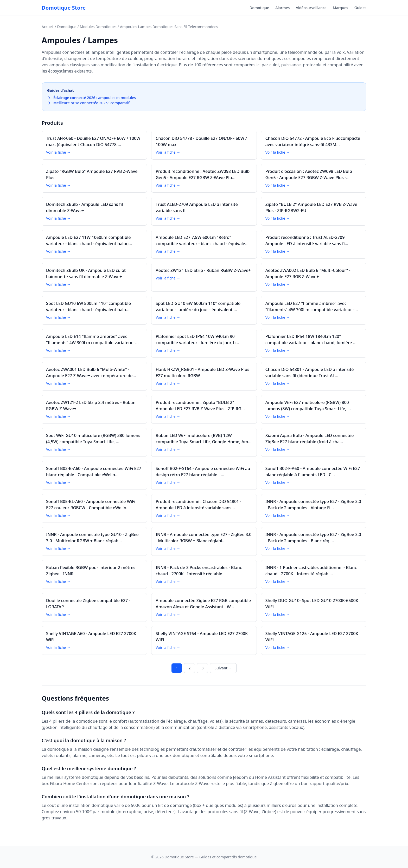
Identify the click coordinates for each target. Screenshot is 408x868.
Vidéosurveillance (311, 8)
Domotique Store (64, 8)
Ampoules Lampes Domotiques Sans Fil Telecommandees (169, 27)
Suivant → (223, 668)
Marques (340, 8)
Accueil (48, 27)
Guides (360, 8)
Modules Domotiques (98, 27)
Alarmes (282, 8)
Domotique (259, 8)
